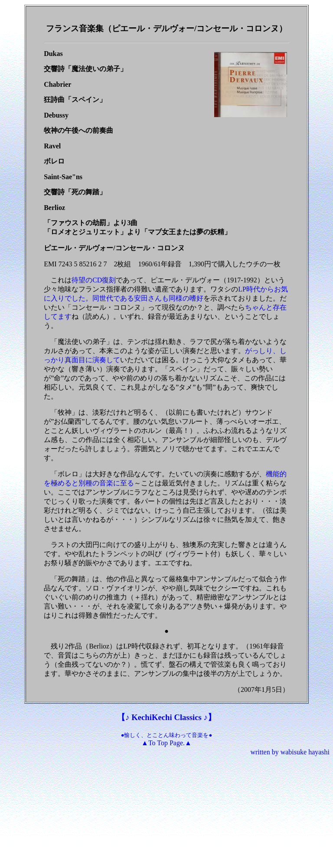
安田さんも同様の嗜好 (169, 298)
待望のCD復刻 (94, 280)
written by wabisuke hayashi (290, 752)
